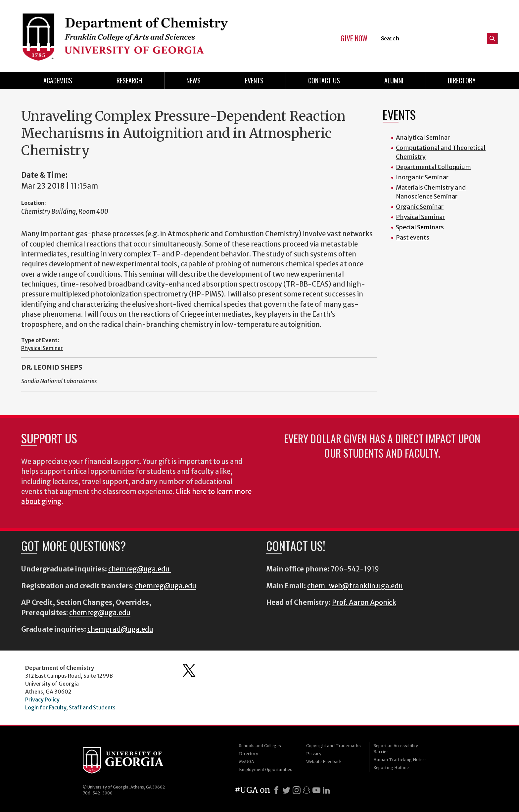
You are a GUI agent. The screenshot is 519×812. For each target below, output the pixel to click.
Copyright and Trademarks (333, 746)
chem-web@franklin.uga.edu (355, 586)
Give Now (354, 38)
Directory (462, 80)
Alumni (394, 80)
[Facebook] (276, 790)
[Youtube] (316, 790)
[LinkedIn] (326, 790)
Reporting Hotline (391, 767)
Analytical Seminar (423, 137)
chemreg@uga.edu (140, 569)
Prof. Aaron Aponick (364, 603)
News (193, 80)
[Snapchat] (307, 790)
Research (129, 80)
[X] (286, 790)
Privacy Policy (42, 699)
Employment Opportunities (266, 769)
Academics (58, 80)
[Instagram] (297, 790)
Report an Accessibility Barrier (396, 749)
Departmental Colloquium (433, 167)
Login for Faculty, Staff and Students (70, 707)
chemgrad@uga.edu (120, 629)
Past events (413, 237)
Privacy (314, 754)
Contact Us (324, 80)
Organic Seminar (420, 207)
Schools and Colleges (260, 746)
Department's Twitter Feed (189, 670)
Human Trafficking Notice (400, 760)
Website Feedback (324, 762)
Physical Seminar (42, 348)
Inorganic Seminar (422, 177)
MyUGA (246, 762)
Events (254, 80)
